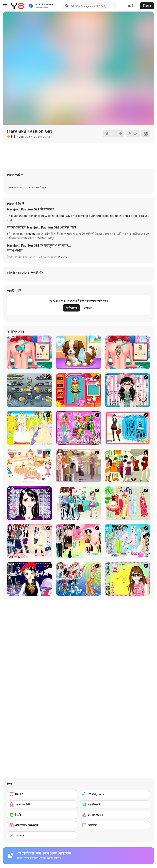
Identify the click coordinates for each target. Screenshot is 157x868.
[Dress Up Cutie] (127, 390)
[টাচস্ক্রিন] (42, 815)
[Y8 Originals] (115, 794)
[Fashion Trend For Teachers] (79, 466)
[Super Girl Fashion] (127, 466)
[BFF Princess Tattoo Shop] (30, 352)
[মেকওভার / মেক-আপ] (42, 825)
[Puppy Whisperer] (79, 352)
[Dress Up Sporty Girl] (30, 541)
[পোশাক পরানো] (115, 815)
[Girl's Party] (30, 466)
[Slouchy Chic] (79, 541)
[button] (15, 251)
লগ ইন (131, 6)
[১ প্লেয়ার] (42, 835)
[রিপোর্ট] (133, 134)
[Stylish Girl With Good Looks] (30, 579)
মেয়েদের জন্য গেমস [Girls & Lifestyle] (25, 257)
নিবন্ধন (147, 6)
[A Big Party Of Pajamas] (127, 541)
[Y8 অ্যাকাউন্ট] (42, 804)
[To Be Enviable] (127, 579)
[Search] (66, 6)
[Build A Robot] (30, 390)
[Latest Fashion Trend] (79, 579)
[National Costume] (127, 503)
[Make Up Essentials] (30, 503)
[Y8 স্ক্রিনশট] (115, 804)
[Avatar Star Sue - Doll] (79, 390)
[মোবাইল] (115, 825)
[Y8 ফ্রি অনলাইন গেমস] (18, 6)
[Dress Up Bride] (30, 428)
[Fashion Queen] (127, 428)
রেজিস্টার (71, 308)
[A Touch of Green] (79, 428)
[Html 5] (42, 794)
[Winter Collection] (79, 503)
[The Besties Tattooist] (127, 352)
